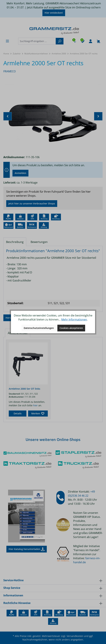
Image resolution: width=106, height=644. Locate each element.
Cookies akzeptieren (71, 328)
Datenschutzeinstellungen (39, 328)
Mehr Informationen (74, 319)
